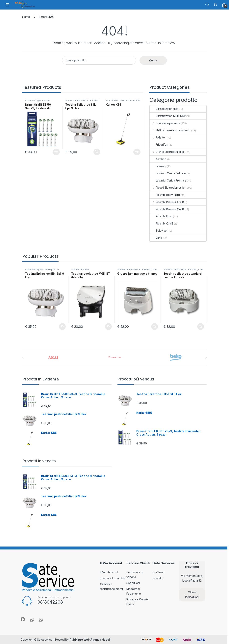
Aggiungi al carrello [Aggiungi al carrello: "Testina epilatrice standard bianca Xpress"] (201, 327)
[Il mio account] (216, 5)
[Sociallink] (23, 619)
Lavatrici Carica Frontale (168, 180)
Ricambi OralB (161, 223)
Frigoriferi (159, 145)
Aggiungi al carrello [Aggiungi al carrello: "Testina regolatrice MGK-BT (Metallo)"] (108, 327)
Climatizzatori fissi (164, 109)
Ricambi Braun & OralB (167, 202)
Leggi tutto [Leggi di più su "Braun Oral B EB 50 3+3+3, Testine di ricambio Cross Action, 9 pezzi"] (56, 152)
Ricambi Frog (161, 216)
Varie (156, 238)
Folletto (157, 137)
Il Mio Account (109, 572)
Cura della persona (165, 123)
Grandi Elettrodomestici (167, 152)
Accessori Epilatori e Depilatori (82, 100)
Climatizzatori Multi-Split (168, 116)
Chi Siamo (159, 572)
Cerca (207, 5)
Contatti (157, 578)
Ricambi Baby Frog (165, 195)
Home (26, 17)
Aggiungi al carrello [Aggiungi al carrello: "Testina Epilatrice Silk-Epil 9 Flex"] (97, 152)
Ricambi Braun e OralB (167, 209)
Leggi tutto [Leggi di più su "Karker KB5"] (137, 152)
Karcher (158, 159)
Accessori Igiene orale (37, 100)
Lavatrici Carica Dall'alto (168, 173)
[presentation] (206, 358)
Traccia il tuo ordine (113, 578)
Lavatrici (158, 166)
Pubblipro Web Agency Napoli (90, 640)
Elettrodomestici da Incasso (170, 130)
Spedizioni (133, 583)
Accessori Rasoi (80, 269)
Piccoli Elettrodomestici (119, 100)
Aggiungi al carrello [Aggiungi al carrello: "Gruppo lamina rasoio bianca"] (155, 327)
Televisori (159, 231)
